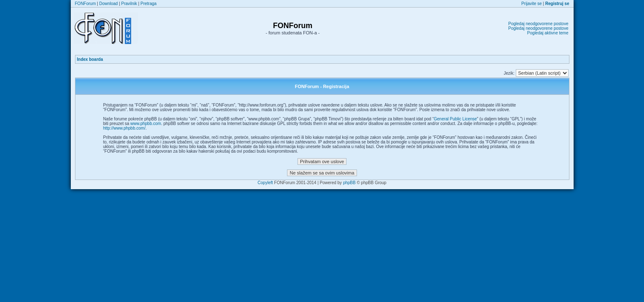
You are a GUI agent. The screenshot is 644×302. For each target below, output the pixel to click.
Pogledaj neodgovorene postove (538, 24)
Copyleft (265, 183)
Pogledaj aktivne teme (548, 33)
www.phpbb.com (146, 124)
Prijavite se (531, 4)
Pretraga (148, 4)
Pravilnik (129, 4)
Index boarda (90, 59)
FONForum (85, 4)
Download (109, 4)
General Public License (455, 119)
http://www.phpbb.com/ (124, 128)
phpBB (349, 183)
